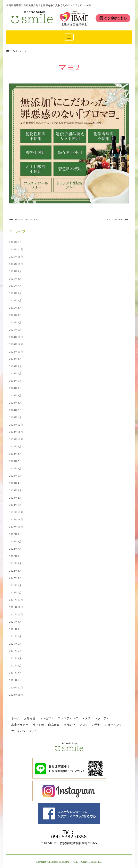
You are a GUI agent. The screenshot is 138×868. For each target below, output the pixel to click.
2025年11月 (16, 257)
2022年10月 (16, 527)
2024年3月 (15, 403)
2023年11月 (16, 432)
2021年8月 (15, 629)
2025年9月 (15, 271)
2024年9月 (15, 359)
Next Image (115, 219)
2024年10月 (16, 352)
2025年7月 (15, 286)
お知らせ (30, 718)
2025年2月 (15, 323)
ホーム (16, 718)
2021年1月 (15, 680)
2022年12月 (16, 512)
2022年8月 (15, 542)
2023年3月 (15, 490)
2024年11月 (16, 344)
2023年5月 (15, 476)
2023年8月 (15, 454)
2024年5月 (15, 388)
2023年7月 (15, 461)
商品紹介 (54, 725)
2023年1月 (15, 505)
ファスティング (68, 718)
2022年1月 (15, 593)
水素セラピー (20, 725)
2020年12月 (16, 688)
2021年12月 (16, 600)
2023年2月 (15, 498)
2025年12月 (16, 249)
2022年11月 (16, 520)
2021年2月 (15, 673)
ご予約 (96, 725)
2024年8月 (15, 366)
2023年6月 (15, 469)
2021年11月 (16, 607)
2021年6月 (15, 644)
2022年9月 (15, 534)
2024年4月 (15, 396)
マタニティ (102, 718)
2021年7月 (15, 636)
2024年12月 (16, 337)
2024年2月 (15, 410)
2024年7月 (15, 374)
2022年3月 (15, 578)
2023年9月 (15, 447)
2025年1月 (15, 330)
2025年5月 (15, 301)
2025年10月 (16, 264)
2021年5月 (15, 651)
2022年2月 (15, 585)
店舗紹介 (70, 725)
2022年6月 (15, 556)
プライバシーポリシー (26, 731)
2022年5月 (15, 563)
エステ (87, 718)
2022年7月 (15, 549)
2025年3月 (15, 315)
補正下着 (38, 725)
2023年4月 (15, 483)
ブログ (84, 725)
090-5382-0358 (69, 837)
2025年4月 (15, 308)
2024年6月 (15, 381)
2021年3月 (15, 666)
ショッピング (113, 725)
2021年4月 (15, 658)
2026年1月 (15, 242)
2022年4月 (15, 571)
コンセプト (47, 718)
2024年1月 (15, 417)
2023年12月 (16, 425)
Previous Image (27, 219)
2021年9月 (15, 622)
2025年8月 (15, 279)
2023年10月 (16, 439)
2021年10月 (16, 615)
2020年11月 (16, 695)
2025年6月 (15, 293)
